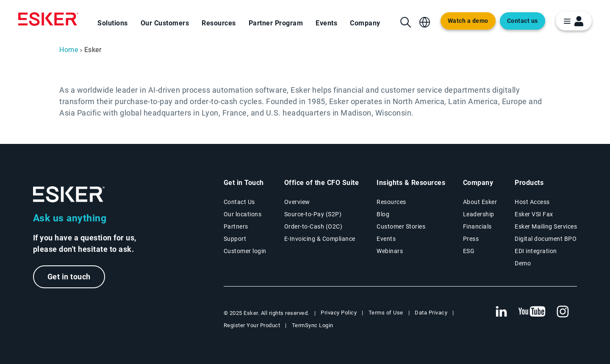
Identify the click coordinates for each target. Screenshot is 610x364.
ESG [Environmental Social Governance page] (469, 251)
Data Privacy (431, 313)
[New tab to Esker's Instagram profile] (563, 312)
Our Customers (165, 23)
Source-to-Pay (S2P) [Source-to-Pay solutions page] (313, 214)
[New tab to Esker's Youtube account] (532, 312)
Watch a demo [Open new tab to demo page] (468, 21)
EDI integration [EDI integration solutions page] (536, 251)
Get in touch (69, 277)
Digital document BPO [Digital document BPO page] (546, 239)
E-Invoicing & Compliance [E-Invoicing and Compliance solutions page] (320, 239)
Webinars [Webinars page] (390, 251)
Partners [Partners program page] (236, 226)
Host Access (532, 202)
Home (69, 50)
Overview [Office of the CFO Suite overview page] (297, 202)
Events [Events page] (386, 239)
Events (326, 23)
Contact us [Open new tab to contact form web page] (523, 21)
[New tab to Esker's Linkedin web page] (501, 312)
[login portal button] (574, 21)
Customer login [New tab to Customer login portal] (245, 251)
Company (365, 23)
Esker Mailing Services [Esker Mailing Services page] (546, 226)
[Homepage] (48, 19)
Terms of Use (386, 313)
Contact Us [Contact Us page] (239, 202)
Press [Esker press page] (471, 239)
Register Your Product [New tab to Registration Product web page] (252, 325)
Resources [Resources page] (391, 202)
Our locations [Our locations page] (243, 214)
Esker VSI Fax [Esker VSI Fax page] (534, 214)
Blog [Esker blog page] (383, 214)
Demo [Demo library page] (523, 263)
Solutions (113, 23)
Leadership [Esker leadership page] (479, 214)
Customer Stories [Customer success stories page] (401, 226)
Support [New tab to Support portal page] (235, 239)
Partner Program (276, 23)
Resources (219, 23)
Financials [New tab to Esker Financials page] (477, 226)
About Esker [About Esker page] (480, 202)
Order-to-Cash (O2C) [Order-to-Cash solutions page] (313, 226)
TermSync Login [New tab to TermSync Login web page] (313, 325)
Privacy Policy (339, 313)
